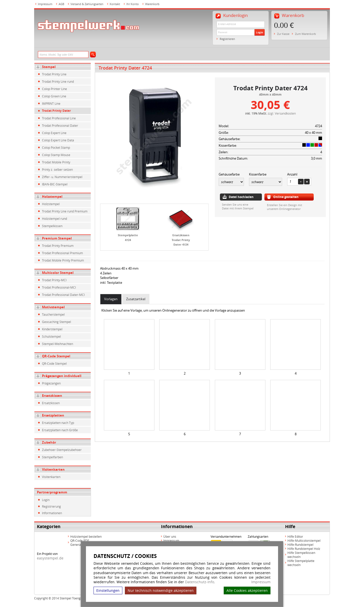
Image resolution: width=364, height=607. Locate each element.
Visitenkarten (53, 469)
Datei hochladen (241, 197)
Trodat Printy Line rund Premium (65, 211)
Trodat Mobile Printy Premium (63, 260)
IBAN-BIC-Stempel (55, 184)
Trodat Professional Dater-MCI (63, 295)
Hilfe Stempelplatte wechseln (301, 563)
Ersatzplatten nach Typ (58, 423)
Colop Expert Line (54, 133)
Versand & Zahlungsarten (87, 4)
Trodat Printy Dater (56, 111)
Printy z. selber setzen (57, 169)
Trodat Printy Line (54, 74)
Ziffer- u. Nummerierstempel (62, 177)
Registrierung (51, 506)
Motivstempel (53, 307)
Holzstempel (52, 197)
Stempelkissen (52, 226)
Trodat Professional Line (59, 118)
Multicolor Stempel (58, 273)
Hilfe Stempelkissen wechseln (301, 555)
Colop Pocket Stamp (56, 147)
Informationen (52, 513)
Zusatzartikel (136, 299)
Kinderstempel (52, 329)
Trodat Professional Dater (60, 125)
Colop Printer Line (54, 89)
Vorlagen (111, 299)
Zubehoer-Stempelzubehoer (62, 450)
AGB (61, 4)
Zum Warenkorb (305, 34)
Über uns (170, 536)
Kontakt (115, 4)
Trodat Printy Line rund (58, 81)
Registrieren (227, 39)
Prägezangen (51, 383)
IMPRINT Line (51, 103)
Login (260, 32)
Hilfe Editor (295, 536)
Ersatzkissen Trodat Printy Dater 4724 (181, 240)
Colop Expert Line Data (58, 140)
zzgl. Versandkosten (282, 113)
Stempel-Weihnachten (58, 344)
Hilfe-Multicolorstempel (304, 540)
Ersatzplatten (53, 415)
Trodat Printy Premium (58, 246)
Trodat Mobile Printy (56, 162)
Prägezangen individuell (62, 376)
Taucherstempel (53, 314)
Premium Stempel (57, 238)
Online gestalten (286, 197)
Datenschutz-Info (200, 582)
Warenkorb (152, 4)
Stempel (49, 67)
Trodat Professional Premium (62, 253)
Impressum (261, 582)
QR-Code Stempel (56, 356)
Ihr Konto (133, 4)
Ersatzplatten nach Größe (60, 430)
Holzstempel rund (54, 219)
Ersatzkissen (52, 396)
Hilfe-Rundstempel (300, 545)
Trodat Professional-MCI (59, 287)
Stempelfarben (52, 457)
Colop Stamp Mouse (56, 155)
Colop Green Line (54, 96)
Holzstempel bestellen (86, 536)
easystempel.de (50, 558)
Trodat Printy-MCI (54, 280)
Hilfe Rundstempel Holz (304, 549)
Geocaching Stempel (56, 322)
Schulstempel (51, 336)
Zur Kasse (283, 34)
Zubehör (49, 442)
